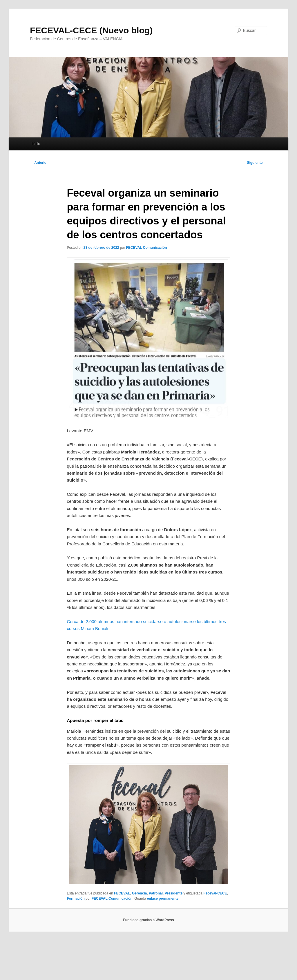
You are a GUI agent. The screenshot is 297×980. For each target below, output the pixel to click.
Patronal (156, 893)
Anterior (39, 163)
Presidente (174, 893)
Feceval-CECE (215, 893)
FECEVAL (122, 893)
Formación (76, 899)
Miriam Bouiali (95, 628)
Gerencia (139, 893)
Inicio (36, 144)
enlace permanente (163, 899)
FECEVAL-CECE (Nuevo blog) (91, 30)
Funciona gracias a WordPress (148, 920)
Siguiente (257, 163)
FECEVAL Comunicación (147, 248)
